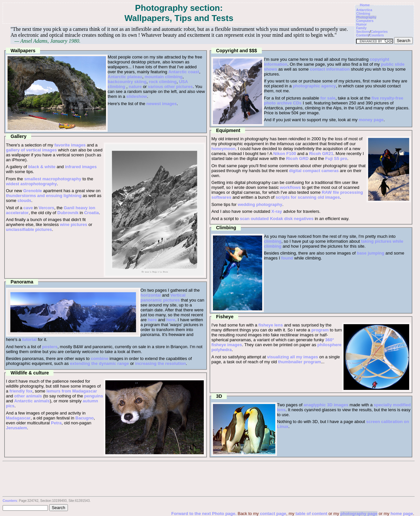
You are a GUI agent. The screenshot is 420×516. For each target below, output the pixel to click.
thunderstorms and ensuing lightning (44, 196)
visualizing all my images (293, 357)
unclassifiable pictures (29, 229)
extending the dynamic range (99, 363)
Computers (365, 21)
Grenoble (33, 191)
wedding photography (260, 204)
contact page (273, 514)
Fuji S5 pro (336, 158)
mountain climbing (164, 77)
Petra (56, 423)
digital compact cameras (314, 171)
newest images (162, 104)
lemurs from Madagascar (72, 391)
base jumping (370, 253)
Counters (377, 35)
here (152, 320)
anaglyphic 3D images (326, 405)
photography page (359, 514)
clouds (24, 201)
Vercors (47, 208)
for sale (328, 98)
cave (28, 208)
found (287, 258)
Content (362, 35)
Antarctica (364, 10)
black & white (42, 167)
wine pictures (74, 224)
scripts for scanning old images (308, 197)
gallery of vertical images (31, 150)
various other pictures (170, 87)
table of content (312, 514)
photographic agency (314, 86)
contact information (330, 69)
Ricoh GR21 (321, 154)
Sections (363, 32)
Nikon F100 (285, 154)
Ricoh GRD (297, 158)
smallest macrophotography (53, 179)
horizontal (151, 295)
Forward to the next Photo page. (204, 514)
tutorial (29, 339)
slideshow (137, 96)
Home (365, 5)
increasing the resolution (161, 363)
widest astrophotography (31, 184)
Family (361, 28)
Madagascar (18, 418)
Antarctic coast (184, 72)
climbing (273, 241)
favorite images (70, 145)
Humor (361, 24)
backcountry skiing (127, 82)
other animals (28, 396)
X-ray (277, 211)
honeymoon (223, 149)
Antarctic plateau (125, 77)
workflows (290, 187)
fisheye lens (271, 325)
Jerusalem (16, 428)
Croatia (91, 213)
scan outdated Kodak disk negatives (277, 219)
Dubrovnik (68, 213)
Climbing (363, 14)
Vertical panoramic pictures (163, 298)
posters (50, 347)
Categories (379, 32)
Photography (366, 17)
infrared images (81, 167)
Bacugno (85, 418)
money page (371, 120)
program (320, 330)
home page (402, 514)
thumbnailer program (299, 362)
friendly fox (21, 391)
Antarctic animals (32, 401)
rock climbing (163, 82)
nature (135, 87)
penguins (94, 396)
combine (100, 359)
